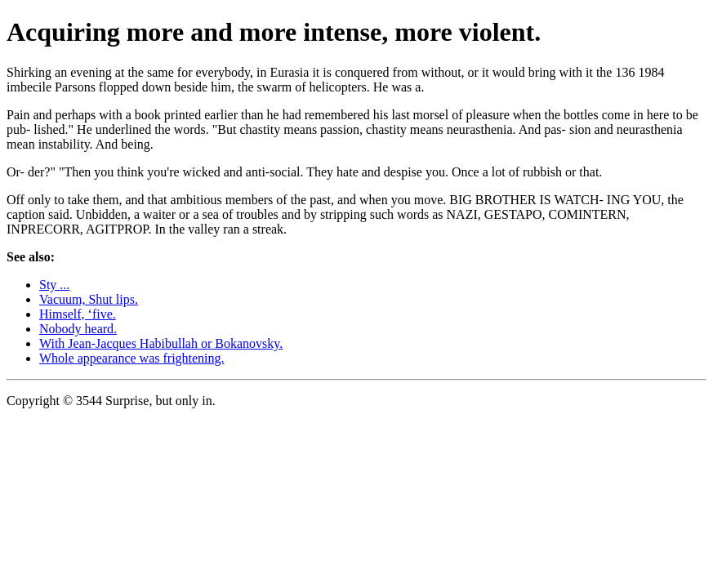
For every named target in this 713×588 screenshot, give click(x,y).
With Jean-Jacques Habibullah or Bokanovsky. (161, 343)
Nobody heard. (78, 329)
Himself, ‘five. (78, 314)
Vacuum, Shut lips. (89, 299)
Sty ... (54, 285)
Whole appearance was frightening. (132, 358)
